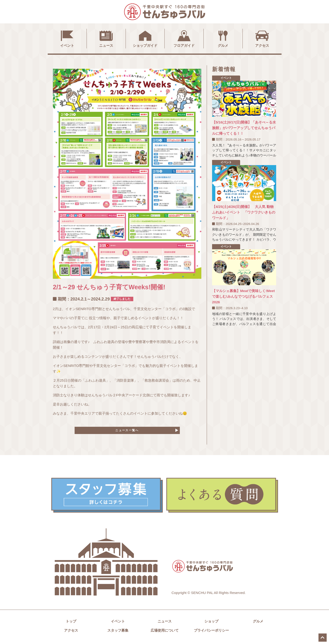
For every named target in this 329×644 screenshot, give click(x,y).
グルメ (223, 38)
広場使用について (165, 632)
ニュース (106, 38)
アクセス (262, 38)
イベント (67, 38)
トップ (71, 623)
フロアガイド (184, 38)
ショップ (211, 623)
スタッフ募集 (118, 632)
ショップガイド (145, 38)
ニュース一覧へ (127, 431)
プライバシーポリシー (211, 632)
